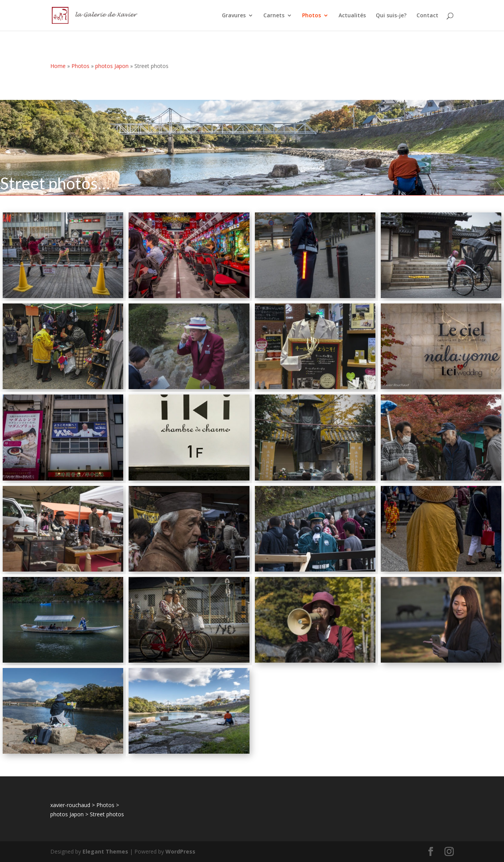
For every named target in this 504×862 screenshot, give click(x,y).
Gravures (234, 16)
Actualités (352, 16)
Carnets (274, 16)
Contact (427, 16)
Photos (311, 16)
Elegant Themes (105, 851)
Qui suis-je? (391, 16)
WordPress (180, 851)
